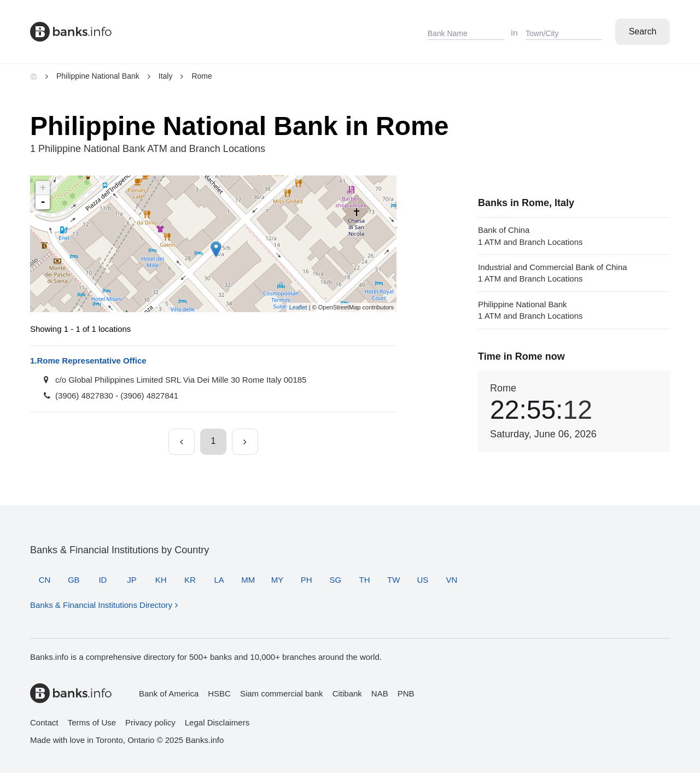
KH (161, 580)
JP (132, 580)
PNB (406, 693)
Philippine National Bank (98, 76)
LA (219, 580)
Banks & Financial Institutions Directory (101, 605)
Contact (44, 722)
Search (643, 31)
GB (74, 580)
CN (45, 580)
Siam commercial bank (282, 693)
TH (364, 580)
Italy (166, 76)
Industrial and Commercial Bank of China (574, 274)
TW (393, 580)
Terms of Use (92, 722)
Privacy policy (150, 722)
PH (307, 580)
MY (278, 580)
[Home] (34, 76)
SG (335, 580)
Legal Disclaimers (217, 722)
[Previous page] (182, 442)
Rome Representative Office (88, 361)
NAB (380, 693)
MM (248, 580)
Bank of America (169, 693)
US (422, 580)
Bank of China (574, 236)
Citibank (347, 693)
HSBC (219, 693)
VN (452, 580)
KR (190, 580)
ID (103, 580)
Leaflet (298, 307)
